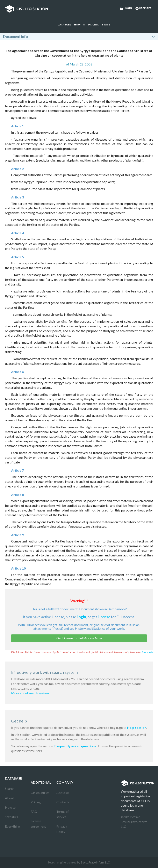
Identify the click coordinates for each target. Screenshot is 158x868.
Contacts (63, 802)
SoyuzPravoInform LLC (95, 862)
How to (80, 25)
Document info (16, 37)
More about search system (30, 693)
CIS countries (40, 793)
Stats (106, 25)
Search (10, 788)
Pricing (94, 25)
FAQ (34, 811)
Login (81, 617)
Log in (126, 8)
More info (147, 652)
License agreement (38, 824)
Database (64, 25)
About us (63, 793)
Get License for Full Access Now (79, 638)
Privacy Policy (62, 829)
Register (143, 8)
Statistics (12, 817)
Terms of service (63, 814)
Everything (13, 826)
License (104, 617)
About (9, 798)
